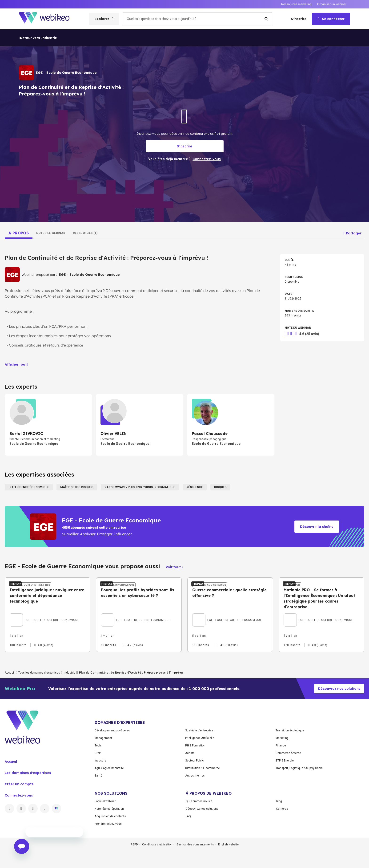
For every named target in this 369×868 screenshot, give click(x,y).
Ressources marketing (296, 4)
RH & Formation (195, 786)
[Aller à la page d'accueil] (48, 19)
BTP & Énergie (285, 801)
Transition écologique (290, 771)
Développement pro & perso (112, 771)
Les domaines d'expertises (28, 813)
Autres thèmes (195, 816)
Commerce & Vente (288, 793)
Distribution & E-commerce (203, 809)
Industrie (70, 713)
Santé (98, 816)
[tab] (19, 233)
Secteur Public (195, 801)
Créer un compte (19, 825)
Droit (98, 793)
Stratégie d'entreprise (199, 771)
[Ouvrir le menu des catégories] (104, 19)
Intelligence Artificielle (200, 778)
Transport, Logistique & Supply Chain (299, 809)
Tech (98, 786)
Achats (190, 793)
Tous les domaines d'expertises (39, 713)
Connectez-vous (19, 836)
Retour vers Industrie (38, 38)
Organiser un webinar (332, 4)
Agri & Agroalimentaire (109, 809)
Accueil (10, 713)
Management (103, 778)
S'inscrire (299, 19)
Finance (281, 786)
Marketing (282, 778)
